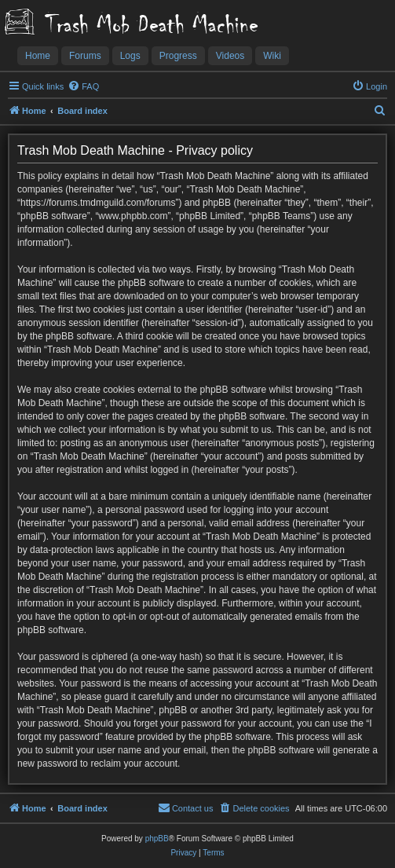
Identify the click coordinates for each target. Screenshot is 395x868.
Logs (130, 56)
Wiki (272, 56)
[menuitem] (83, 86)
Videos (230, 56)
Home (38, 56)
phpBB (157, 839)
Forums (85, 56)
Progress (178, 56)
